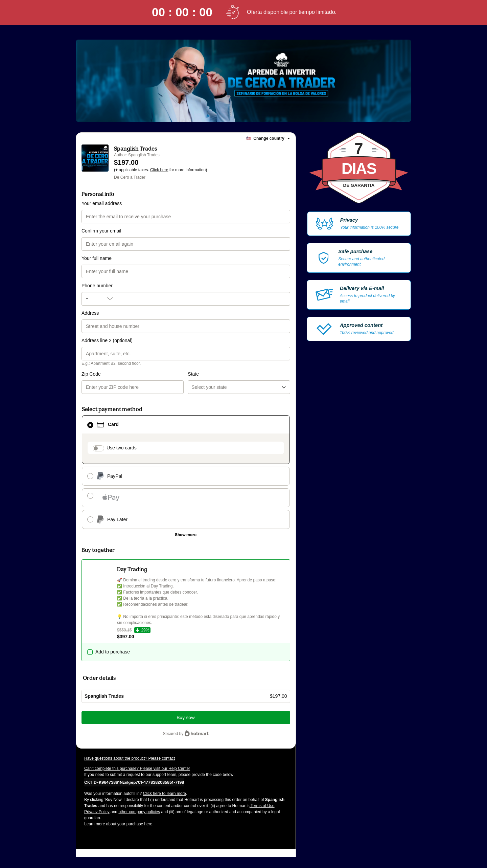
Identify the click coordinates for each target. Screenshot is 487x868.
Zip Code (91, 374)
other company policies (139, 812)
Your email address (102, 203)
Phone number (97, 286)
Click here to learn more (165, 794)
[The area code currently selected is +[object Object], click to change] (100, 299)
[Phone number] (204, 299)
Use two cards (122, 448)
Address (90, 313)
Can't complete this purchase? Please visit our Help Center (137, 769)
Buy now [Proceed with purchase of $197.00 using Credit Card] (186, 718)
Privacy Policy (97, 812)
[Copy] (134, 782)
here (148, 824)
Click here (159, 170)
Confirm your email (101, 231)
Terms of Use (262, 806)
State (193, 374)
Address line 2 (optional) (107, 340)
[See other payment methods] (186, 535)
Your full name (97, 258)
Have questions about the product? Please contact (130, 758)
